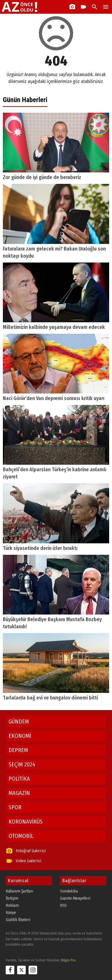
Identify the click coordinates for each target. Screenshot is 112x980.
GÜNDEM (19, 721)
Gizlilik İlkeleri (18, 920)
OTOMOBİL (21, 836)
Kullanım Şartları (19, 891)
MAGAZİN (19, 793)
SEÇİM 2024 (22, 764)
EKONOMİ (20, 736)
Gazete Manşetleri (75, 898)
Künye (11, 913)
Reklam (12, 905)
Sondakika (69, 891)
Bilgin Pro (68, 960)
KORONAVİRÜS (26, 822)
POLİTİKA (19, 779)
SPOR (15, 807)
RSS (63, 905)
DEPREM (18, 750)
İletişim (12, 898)
